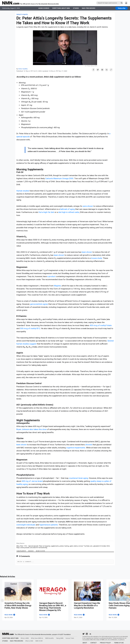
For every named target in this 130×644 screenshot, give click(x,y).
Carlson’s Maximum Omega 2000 (59, 178)
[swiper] (128, 601)
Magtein (57, 286)
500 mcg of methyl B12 (30, 328)
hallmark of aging (67, 209)
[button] (93, 70)
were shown (88, 206)
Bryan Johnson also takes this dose (32, 429)
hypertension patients (49, 525)
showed (89, 445)
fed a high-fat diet (46, 212)
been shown (87, 252)
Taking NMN (60, 638)
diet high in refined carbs (69, 212)
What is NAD (29, 641)
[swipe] (2, 601)
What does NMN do (37, 638)
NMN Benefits (49, 638)
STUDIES (76, 8)
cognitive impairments (76, 448)
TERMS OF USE (119, 643)
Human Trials (70, 638)
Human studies (23, 191)
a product (51, 276)
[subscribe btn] (122, 8)
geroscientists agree (39, 304)
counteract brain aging (78, 478)
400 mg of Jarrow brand (32, 481)
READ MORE (10, 615)
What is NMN (25, 638)
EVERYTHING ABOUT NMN (61, 8)
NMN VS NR (39, 641)
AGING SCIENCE (44, 8)
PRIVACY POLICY (105, 643)
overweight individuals (26, 525)
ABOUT (85, 643)
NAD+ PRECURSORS (89, 8)
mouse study (96, 258)
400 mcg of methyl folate (101, 325)
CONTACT (94, 643)
